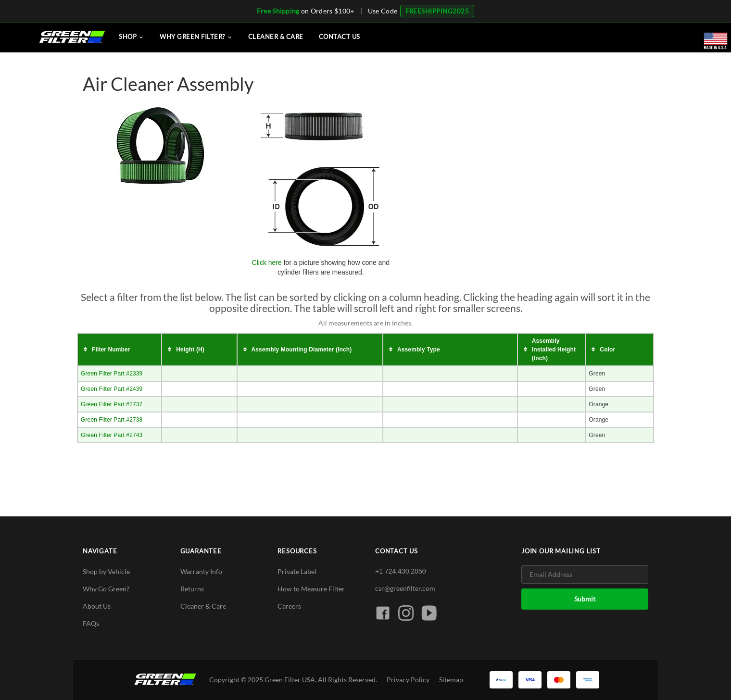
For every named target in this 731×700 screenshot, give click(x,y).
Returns (192, 589)
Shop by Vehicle (106, 571)
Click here (267, 262)
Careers (289, 606)
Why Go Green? (106, 589)
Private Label (297, 571)
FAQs (91, 623)
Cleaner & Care (203, 606)
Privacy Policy (408, 680)
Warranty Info (201, 571)
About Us (97, 606)
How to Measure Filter (311, 589)
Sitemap (451, 680)
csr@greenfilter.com (405, 588)
